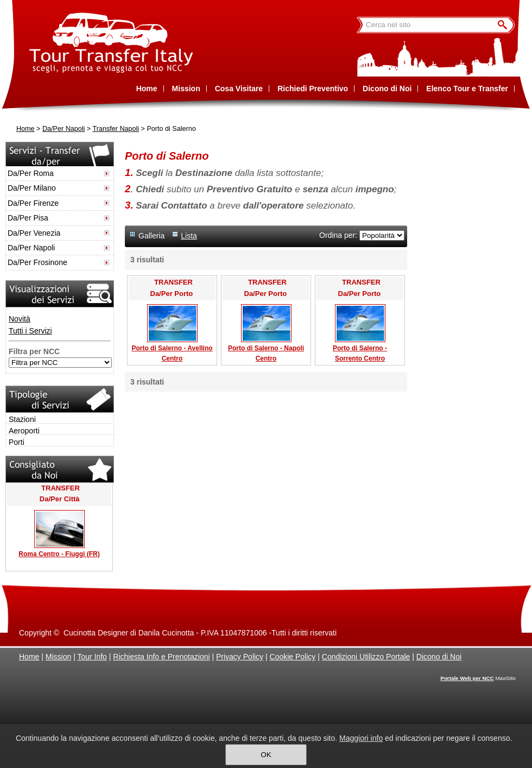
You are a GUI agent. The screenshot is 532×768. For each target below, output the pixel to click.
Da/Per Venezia (34, 233)
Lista (189, 236)
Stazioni (22, 419)
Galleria (151, 236)
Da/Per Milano (32, 188)
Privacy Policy (240, 657)
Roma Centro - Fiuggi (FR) (59, 554)
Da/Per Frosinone (37, 262)
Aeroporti (24, 431)
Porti (17, 442)
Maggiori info (361, 738)
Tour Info (92, 657)
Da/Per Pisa (28, 218)
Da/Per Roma (31, 173)
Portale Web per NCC (467, 678)
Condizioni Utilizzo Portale (366, 657)
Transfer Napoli (116, 129)
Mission (58, 657)
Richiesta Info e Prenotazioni (161, 657)
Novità (20, 319)
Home (26, 129)
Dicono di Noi (439, 657)
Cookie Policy (293, 657)
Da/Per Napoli (64, 129)
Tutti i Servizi (30, 331)
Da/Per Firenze (33, 203)
